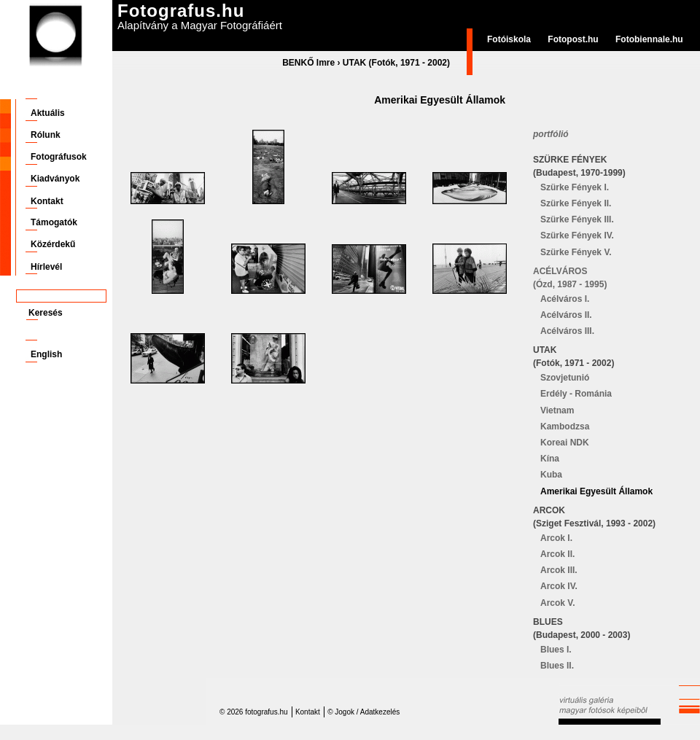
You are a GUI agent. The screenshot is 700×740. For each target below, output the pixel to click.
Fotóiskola (509, 39)
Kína (550, 459)
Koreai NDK (565, 443)
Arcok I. (556, 538)
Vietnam (557, 410)
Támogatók (54, 222)
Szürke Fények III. (577, 219)
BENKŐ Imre (308, 63)
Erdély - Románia (576, 394)
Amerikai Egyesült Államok (596, 491)
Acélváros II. (566, 315)
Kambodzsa (565, 427)
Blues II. (557, 666)
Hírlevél (46, 267)
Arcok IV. (559, 586)
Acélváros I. (565, 299)
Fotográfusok (59, 157)
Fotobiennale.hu (649, 39)
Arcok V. (558, 603)
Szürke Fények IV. (577, 235)
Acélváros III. (567, 331)
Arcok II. (557, 554)
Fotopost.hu (573, 39)
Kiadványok (55, 179)
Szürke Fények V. (576, 252)
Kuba (551, 475)
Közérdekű (53, 244)
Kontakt (47, 201)
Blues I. (556, 650)
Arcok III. (559, 570)
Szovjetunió (565, 378)
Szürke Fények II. (576, 203)
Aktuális (48, 113)
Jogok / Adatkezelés (367, 712)
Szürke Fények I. (575, 187)
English (46, 354)
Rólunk (46, 135)
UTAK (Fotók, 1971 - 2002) (396, 63)
